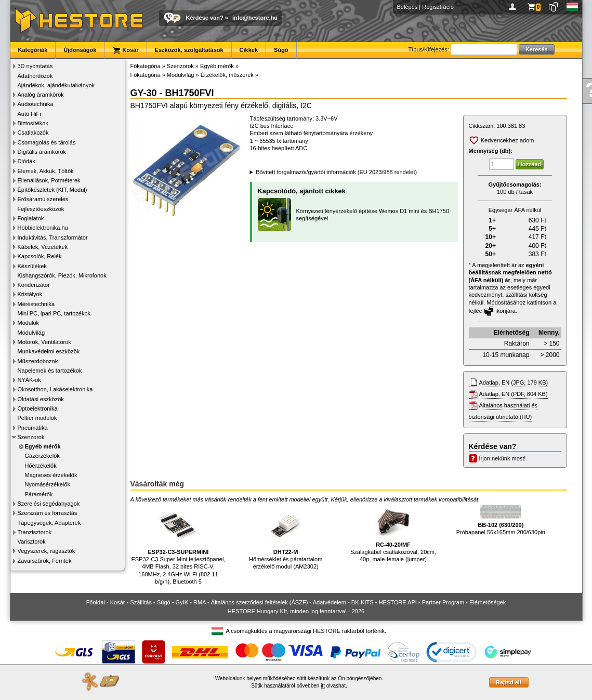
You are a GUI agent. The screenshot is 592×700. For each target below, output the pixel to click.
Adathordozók (35, 76)
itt (323, 686)
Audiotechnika (36, 104)
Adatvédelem (330, 602)
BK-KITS (363, 602)
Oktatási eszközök (41, 399)
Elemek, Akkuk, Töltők (46, 171)
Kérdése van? (205, 18)
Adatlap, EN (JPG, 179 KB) (514, 382)
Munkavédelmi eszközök (49, 351)
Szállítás (141, 602)
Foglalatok (31, 218)
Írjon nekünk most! (503, 458)
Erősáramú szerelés (43, 199)
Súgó (281, 50)
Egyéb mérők (43, 446)
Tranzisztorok (35, 532)
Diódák (27, 161)
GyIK (182, 602)
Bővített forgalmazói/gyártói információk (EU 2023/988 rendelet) (336, 172)
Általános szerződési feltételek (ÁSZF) (259, 602)
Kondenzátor (34, 285)
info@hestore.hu (255, 18)
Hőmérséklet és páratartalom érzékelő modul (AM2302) (286, 537)
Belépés (407, 7)
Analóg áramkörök (41, 95)
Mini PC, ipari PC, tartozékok (54, 313)
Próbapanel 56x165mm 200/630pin (501, 520)
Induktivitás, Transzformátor (53, 237)
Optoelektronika (38, 408)
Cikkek (249, 50)
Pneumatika (33, 428)
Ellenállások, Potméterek (49, 180)
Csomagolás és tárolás (47, 142)
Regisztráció (438, 7)
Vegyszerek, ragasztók (47, 551)
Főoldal (96, 602)
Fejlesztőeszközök (41, 209)
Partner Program (443, 602)
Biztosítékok (33, 123)
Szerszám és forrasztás (48, 513)
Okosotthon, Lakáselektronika (55, 389)
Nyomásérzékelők (48, 484)
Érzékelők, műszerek (227, 75)
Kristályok (30, 294)
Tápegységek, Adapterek (49, 523)
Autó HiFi (29, 114)
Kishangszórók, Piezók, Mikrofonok (62, 275)
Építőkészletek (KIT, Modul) (52, 190)
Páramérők (39, 494)
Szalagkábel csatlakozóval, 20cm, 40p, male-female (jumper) (393, 533)
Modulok (29, 323)
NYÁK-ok (29, 380)
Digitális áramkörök (42, 152)
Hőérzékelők (41, 466)
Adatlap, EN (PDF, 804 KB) (514, 394)
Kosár (125, 50)
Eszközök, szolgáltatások (189, 50)
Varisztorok (32, 541)
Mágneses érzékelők (51, 475)
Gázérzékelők (42, 456)
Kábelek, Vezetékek (43, 247)
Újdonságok (80, 50)
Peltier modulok (37, 418)
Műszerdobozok (38, 361)
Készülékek (32, 266)
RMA (200, 602)
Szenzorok (31, 437)
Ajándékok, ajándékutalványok (56, 85)
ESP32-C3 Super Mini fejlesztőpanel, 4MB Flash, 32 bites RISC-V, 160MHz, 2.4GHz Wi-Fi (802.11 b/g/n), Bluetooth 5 (178, 544)
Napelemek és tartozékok (50, 371)
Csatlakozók (33, 133)
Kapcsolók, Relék (40, 256)
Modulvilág (31, 333)
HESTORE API (398, 602)
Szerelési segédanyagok (49, 504)
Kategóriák (33, 50)
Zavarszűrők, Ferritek (45, 561)
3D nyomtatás (35, 66)
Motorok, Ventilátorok (44, 342)
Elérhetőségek (488, 602)
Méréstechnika (36, 304)
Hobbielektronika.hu (43, 228)
